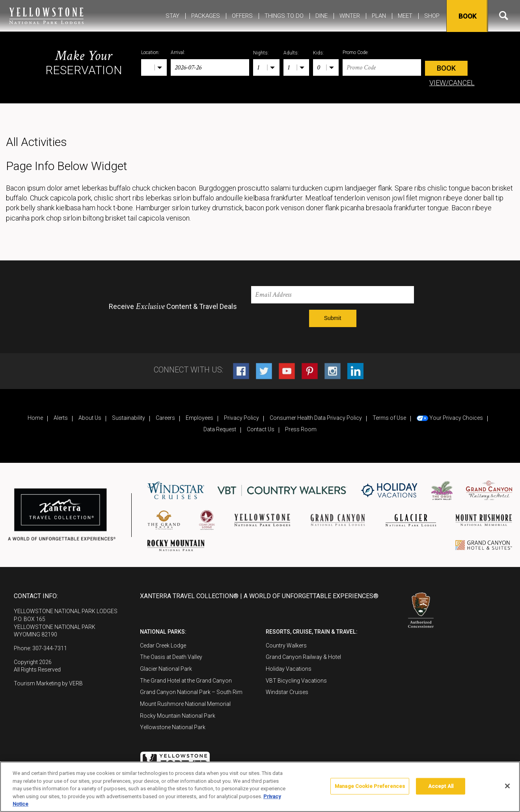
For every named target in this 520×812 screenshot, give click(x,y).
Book (466, 16)
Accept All (441, 786)
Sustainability (129, 418)
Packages (206, 16)
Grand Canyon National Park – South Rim (191, 692)
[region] (260, 787)
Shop (432, 16)
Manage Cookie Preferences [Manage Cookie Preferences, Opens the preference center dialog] (370, 786)
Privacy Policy (241, 418)
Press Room (301, 429)
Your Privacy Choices (450, 418)
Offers (242, 16)
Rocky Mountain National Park (178, 716)
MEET (405, 16)
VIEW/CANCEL (452, 83)
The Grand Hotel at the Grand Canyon (186, 681)
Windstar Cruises (287, 692)
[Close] (507, 786)
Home (35, 418)
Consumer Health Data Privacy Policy (316, 418)
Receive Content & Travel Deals (173, 307)
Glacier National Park (166, 669)
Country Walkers (286, 645)
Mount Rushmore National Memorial (185, 704)
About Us (90, 418)
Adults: (291, 53)
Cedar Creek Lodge (163, 645)
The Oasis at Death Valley (171, 657)
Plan (379, 16)
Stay (172, 16)
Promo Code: (356, 52)
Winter (350, 16)
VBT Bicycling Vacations (296, 681)
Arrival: (178, 52)
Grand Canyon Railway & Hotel (303, 657)
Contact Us (261, 429)
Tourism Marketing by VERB (48, 683)
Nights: (261, 53)
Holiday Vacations (289, 669)
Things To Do (284, 16)
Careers (165, 418)
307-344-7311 (50, 648)
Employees (199, 418)
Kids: (319, 53)
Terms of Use (389, 418)
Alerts (61, 418)
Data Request (220, 429)
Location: (150, 52)
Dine (322, 16)
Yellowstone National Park (173, 727)
